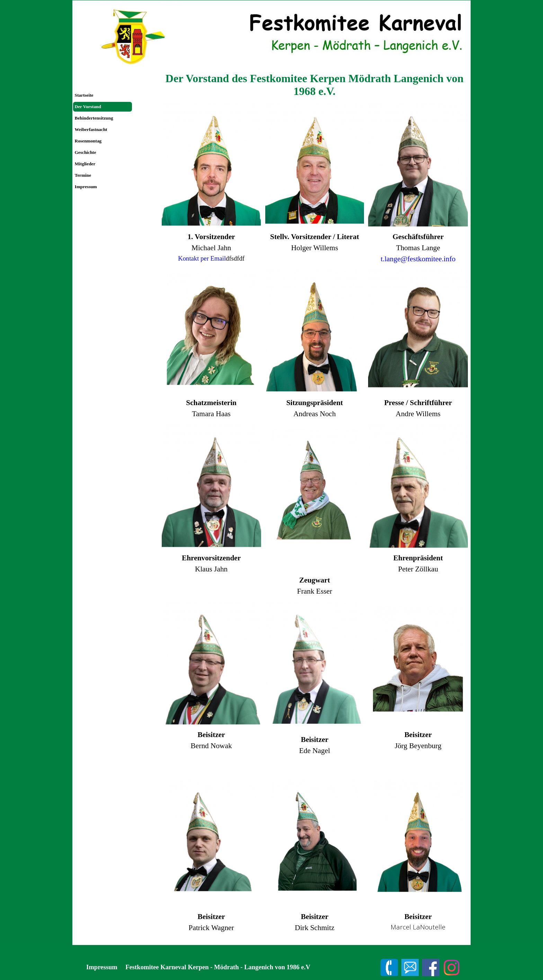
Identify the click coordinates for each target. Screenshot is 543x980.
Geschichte (86, 152)
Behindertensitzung (94, 118)
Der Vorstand (88, 107)
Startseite (84, 95)
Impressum (86, 187)
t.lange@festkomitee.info (418, 259)
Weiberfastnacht (91, 129)
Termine (83, 175)
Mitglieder (85, 164)
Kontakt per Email (202, 258)
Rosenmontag (88, 141)
